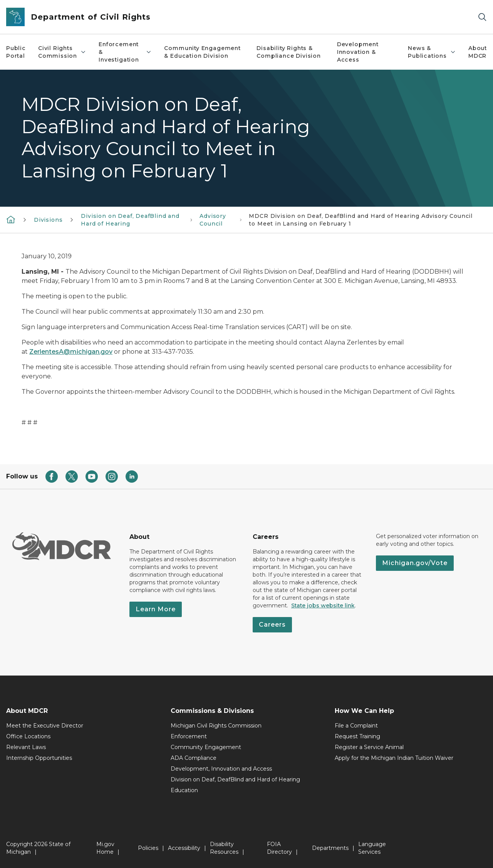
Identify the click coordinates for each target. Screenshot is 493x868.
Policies (148, 848)
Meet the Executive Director (45, 726)
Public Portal (16, 52)
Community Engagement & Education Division (202, 52)
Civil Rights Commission (62, 52)
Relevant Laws (26, 747)
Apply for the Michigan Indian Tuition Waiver (394, 758)
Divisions (48, 220)
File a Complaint (356, 726)
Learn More (156, 609)
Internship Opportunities (39, 758)
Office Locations (28, 736)
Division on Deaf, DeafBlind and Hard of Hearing (235, 779)
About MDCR (478, 52)
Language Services (372, 848)
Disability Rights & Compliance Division (289, 52)
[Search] (482, 17)
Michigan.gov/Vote (415, 563)
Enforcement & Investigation (125, 52)
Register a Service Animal (369, 747)
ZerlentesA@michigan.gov (71, 352)
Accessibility (184, 848)
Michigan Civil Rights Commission (216, 726)
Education (184, 790)
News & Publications (432, 52)
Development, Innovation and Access (221, 769)
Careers (272, 625)
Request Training (357, 736)
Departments (330, 848)
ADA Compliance (194, 758)
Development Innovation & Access (358, 52)
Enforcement (189, 736)
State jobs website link (323, 605)
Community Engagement (206, 747)
